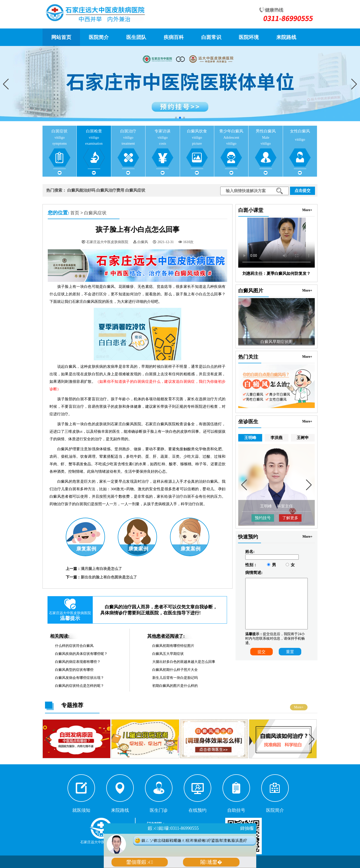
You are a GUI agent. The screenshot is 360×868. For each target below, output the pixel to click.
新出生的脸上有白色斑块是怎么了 (109, 577)
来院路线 (286, 37)
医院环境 (249, 37)
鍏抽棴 (247, 828)
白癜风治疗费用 (110, 190)
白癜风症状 (135, 190)
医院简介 (99, 37)
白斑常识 (211, 37)
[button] (354, 84)
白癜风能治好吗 (81, 190)
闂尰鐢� (211, 862)
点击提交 (302, 191)
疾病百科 (174, 37)
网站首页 (61, 37)
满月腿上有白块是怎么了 (101, 569)
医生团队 (136, 37)
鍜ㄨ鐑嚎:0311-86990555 (173, 828)
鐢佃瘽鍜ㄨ (140, 862)
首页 (75, 213)
